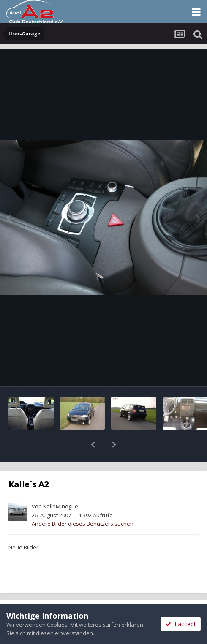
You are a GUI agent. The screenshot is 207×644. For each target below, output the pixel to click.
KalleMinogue (61, 484)
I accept (181, 624)
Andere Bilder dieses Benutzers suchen (83, 502)
